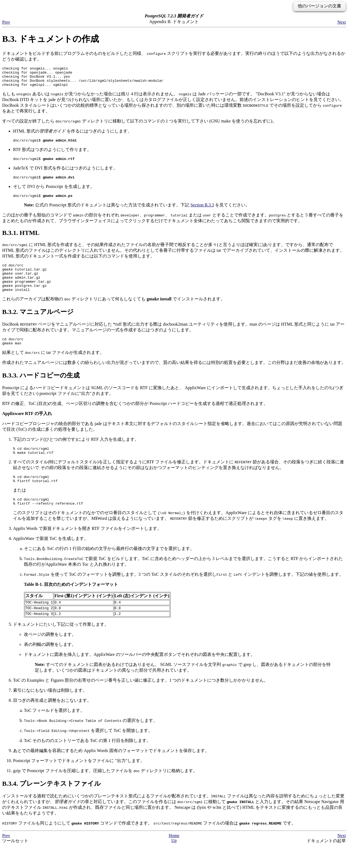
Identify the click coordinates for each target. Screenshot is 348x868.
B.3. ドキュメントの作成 (51, 39)
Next (342, 22)
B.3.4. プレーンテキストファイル (52, 806)
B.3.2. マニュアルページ (38, 325)
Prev (6, 22)
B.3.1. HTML (21, 240)
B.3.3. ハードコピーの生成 (41, 390)
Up (174, 862)
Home (174, 858)
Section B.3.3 (202, 212)
